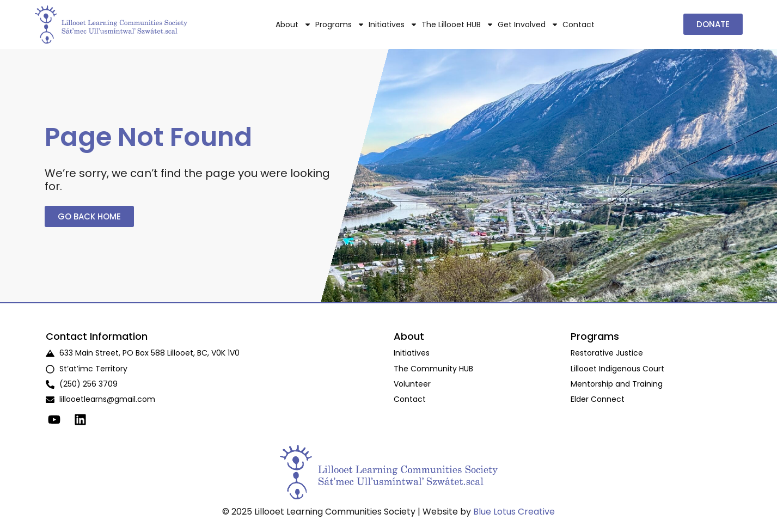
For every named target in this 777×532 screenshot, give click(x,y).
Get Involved (528, 25)
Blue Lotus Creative (514, 512)
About (293, 25)
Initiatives (393, 25)
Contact (579, 25)
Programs (340, 25)
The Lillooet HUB (458, 25)
